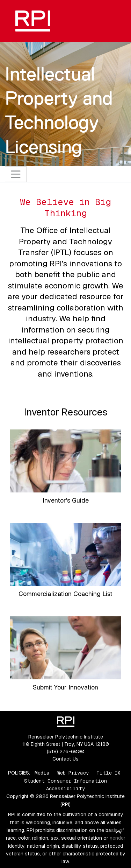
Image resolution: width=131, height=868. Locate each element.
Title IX (108, 773)
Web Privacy (73, 773)
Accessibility (65, 789)
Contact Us (65, 759)
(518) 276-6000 (66, 751)
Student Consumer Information (65, 781)
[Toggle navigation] (16, 174)
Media (42, 773)
